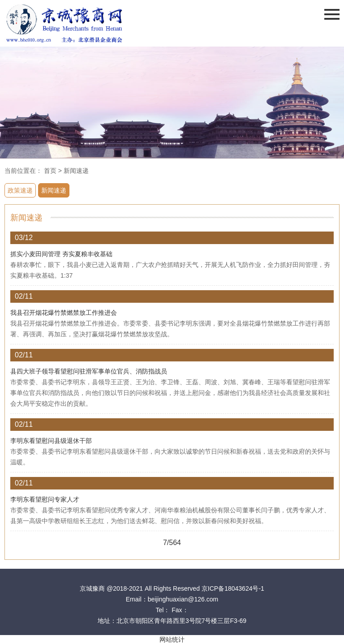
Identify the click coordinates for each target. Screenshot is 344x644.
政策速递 (20, 190)
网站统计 (172, 640)
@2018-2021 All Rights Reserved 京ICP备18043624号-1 (185, 588)
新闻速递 (76, 171)
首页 (50, 171)
